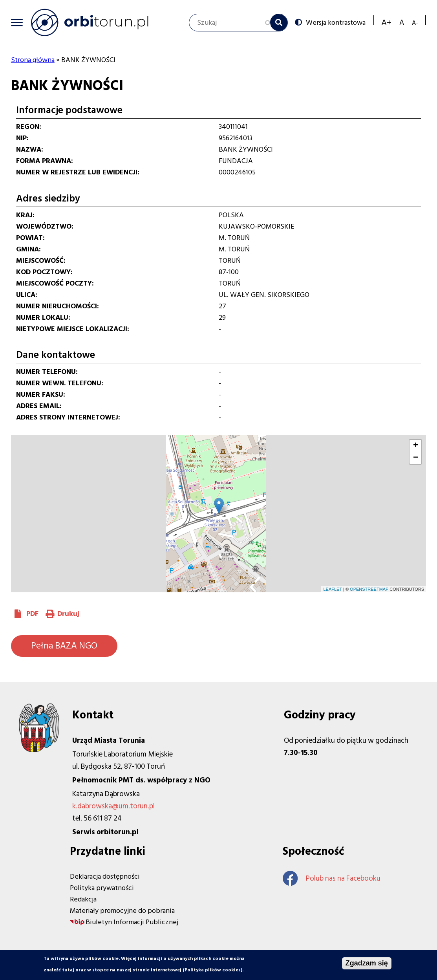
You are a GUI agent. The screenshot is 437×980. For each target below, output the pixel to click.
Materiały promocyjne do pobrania (122, 911)
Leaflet (333, 589)
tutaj (68, 970)
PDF (32, 614)
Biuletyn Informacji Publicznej (132, 922)
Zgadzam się (367, 963)
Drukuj (68, 614)
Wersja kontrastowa (336, 22)
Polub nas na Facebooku (332, 878)
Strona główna (33, 60)
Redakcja (83, 899)
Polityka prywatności (102, 888)
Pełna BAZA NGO (64, 646)
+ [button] (416, 446)
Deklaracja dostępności (105, 877)
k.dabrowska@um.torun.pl (113, 806)
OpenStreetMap (369, 589)
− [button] (416, 458)
